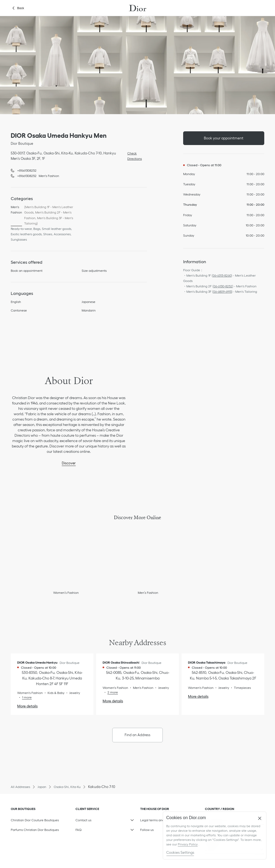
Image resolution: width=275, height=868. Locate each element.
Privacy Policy (188, 844)
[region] (215, 836)
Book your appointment (224, 138)
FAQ (101, 829)
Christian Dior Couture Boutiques (35, 820)
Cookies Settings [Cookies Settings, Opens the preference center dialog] (180, 852)
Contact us (101, 819)
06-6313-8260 (222, 275)
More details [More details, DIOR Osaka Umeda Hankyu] (27, 706)
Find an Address (137, 735)
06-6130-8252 (223, 286)
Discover (69, 463)
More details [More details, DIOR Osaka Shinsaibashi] (113, 701)
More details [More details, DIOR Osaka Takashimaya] (198, 696)
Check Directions (133, 155)
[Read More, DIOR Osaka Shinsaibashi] (110, 692)
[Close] (260, 818)
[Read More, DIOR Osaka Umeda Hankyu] (24, 697)
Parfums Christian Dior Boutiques (35, 830)
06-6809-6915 (222, 292)
